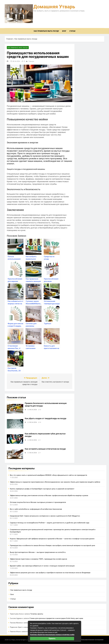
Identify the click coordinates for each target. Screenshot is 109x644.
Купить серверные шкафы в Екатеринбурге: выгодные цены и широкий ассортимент (42, 489)
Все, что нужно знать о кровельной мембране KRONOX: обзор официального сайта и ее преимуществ (48, 475)
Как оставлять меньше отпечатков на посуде (45, 449)
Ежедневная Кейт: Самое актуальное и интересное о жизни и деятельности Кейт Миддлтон (45, 516)
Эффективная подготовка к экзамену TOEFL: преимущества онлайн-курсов (38, 559)
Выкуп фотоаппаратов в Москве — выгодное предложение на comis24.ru (38, 552)
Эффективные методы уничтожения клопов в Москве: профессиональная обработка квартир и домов (49, 496)
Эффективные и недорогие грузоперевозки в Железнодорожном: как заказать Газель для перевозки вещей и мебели (55, 482)
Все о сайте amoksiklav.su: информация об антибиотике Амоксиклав (36, 509)
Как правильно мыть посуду (46, 31)
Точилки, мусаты (37, 614)
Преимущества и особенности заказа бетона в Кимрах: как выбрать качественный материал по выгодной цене (52, 546)
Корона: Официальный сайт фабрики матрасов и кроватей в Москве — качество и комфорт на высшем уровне (52, 539)
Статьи (72, 31)
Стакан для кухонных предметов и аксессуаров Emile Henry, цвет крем (56, 618)
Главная (10, 39)
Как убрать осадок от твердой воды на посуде (46, 419)
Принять (52, 639)
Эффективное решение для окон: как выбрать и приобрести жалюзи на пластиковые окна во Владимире (50, 573)
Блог (64, 31)
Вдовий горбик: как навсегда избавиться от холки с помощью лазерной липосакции (42, 566)
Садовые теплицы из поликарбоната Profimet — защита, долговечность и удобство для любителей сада (50, 523)
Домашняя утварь (54, 7)
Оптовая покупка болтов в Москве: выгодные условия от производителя (38, 502)
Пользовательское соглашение (92, 640)
